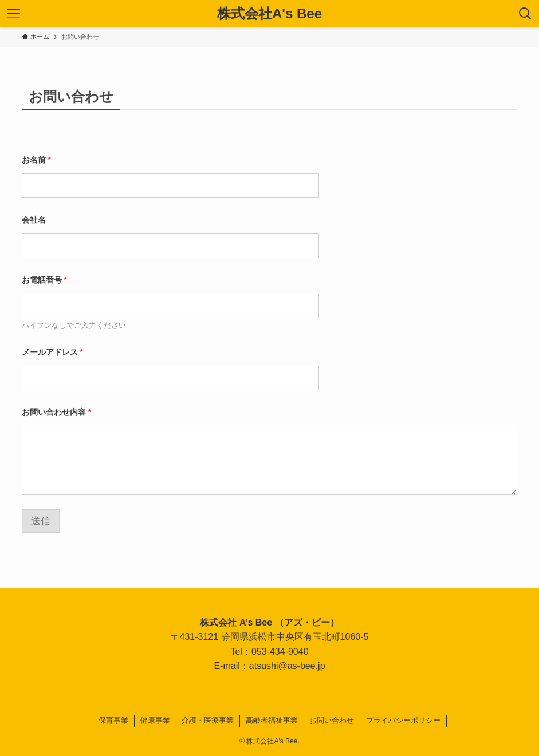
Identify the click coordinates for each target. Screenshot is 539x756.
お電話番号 (44, 280)
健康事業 (155, 720)
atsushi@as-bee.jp (287, 666)
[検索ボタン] (525, 14)
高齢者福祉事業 (272, 720)
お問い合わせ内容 (56, 412)
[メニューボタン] (14, 14)
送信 (41, 521)
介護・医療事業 (208, 720)
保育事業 (113, 720)
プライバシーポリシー (403, 720)
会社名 (34, 220)
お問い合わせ (332, 720)
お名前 (36, 160)
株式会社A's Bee (269, 14)
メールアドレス (52, 352)
